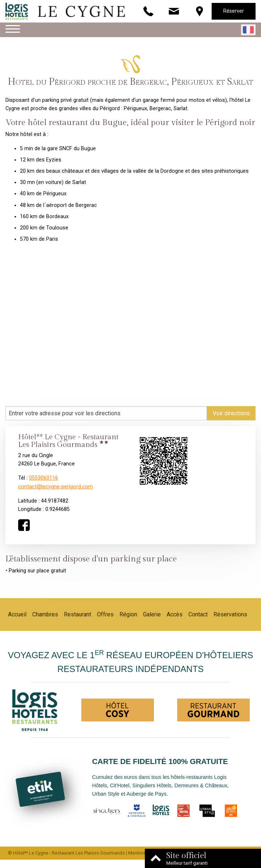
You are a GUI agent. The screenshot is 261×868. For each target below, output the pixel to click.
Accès (175, 614)
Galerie (152, 614)
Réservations (230, 614)
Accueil (17, 614)
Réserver (234, 11)
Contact (198, 614)
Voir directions (231, 413)
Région (128, 614)
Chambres (45, 614)
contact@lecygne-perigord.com (56, 487)
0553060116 (44, 478)
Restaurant (78, 614)
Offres (105, 614)
